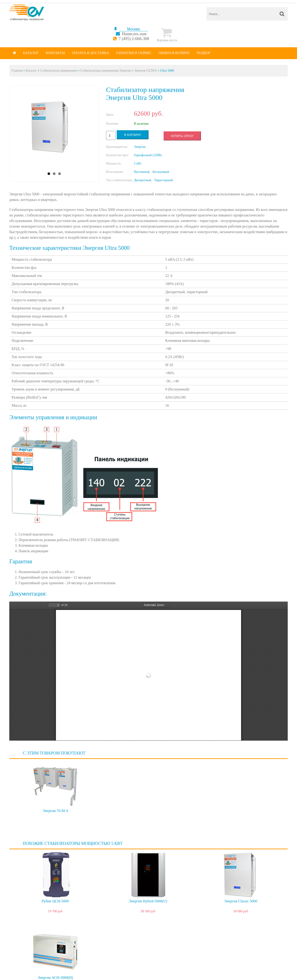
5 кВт (138, 163)
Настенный (142, 172)
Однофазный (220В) (148, 155)
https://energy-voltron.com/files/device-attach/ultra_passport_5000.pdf (148, 671)
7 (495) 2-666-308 (134, 39)
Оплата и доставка (90, 53)
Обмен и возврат (174, 53)
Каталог (31, 53)
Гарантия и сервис (134, 53)
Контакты (55, 53)
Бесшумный (161, 172)
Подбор (204, 53)
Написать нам (134, 34)
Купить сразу (182, 136)
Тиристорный (163, 180)
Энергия (140, 147)
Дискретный (142, 180)
